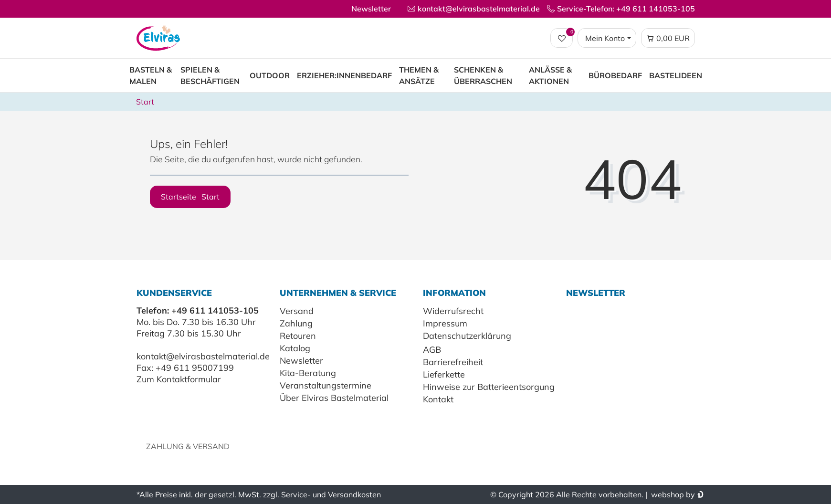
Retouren (298, 336)
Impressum (445, 323)
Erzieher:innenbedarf (344, 75)
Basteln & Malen (151, 75)
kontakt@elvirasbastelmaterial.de (203, 356)
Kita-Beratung (308, 373)
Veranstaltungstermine (326, 385)
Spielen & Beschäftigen (210, 75)
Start (145, 102)
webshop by (672, 494)
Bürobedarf (615, 75)
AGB (432, 350)
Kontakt (438, 399)
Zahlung (296, 323)
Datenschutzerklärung (467, 336)
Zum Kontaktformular (179, 379)
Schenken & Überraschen (483, 75)
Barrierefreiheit (453, 362)
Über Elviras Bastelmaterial (334, 398)
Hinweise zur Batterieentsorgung (489, 387)
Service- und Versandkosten (331, 494)
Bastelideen (676, 75)
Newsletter (371, 9)
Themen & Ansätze (419, 75)
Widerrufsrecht (453, 311)
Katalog (295, 348)
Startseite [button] (190, 197)
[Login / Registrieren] (607, 38)
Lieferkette (444, 374)
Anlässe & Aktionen (550, 75)
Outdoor (270, 75)
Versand (297, 311)
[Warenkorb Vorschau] (668, 38)
